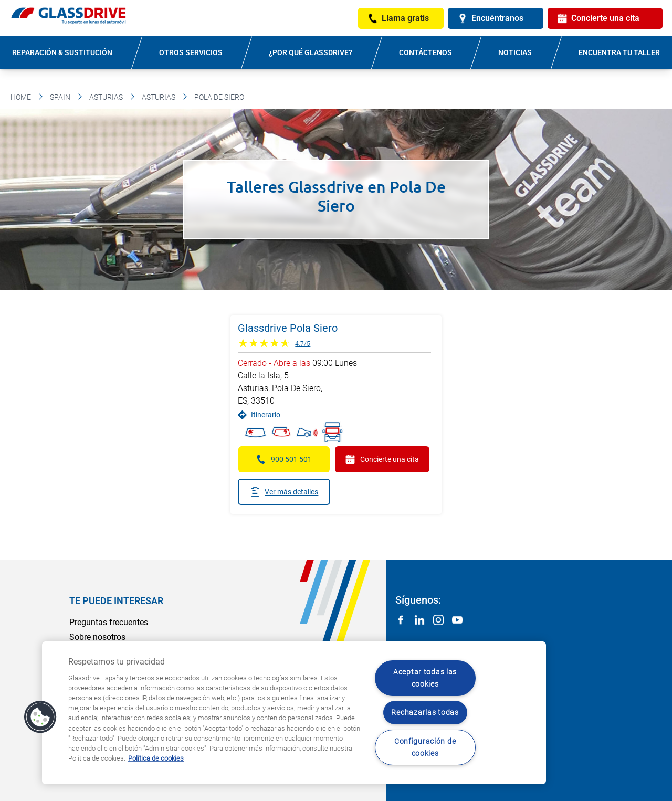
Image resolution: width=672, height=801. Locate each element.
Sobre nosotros (97, 637)
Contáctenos (426, 52)
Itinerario (259, 415)
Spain (60, 97)
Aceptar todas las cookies (425, 678)
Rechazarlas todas (425, 713)
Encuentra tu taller (619, 52)
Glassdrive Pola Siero (288, 328)
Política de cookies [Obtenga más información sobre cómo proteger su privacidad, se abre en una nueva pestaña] (156, 758)
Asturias (106, 97)
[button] (40, 717)
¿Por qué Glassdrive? (311, 52)
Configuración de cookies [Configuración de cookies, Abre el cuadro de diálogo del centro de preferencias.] (425, 747)
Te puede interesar (116, 601)
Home (21, 97)
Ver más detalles (284, 492)
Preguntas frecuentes (109, 622)
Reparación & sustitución (62, 52)
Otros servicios (191, 52)
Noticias (515, 52)
